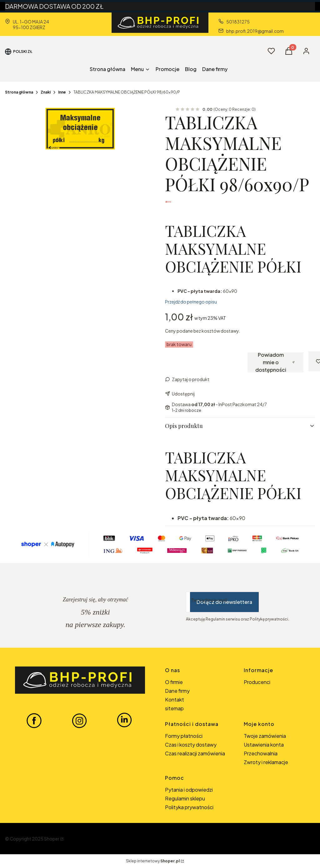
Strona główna (19, 92)
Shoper (52, 839)
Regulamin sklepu (185, 798)
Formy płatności (184, 736)
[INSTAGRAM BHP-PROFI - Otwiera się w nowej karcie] (79, 720)
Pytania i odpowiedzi (189, 790)
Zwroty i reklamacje (266, 762)
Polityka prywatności (189, 807)
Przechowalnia (261, 753)
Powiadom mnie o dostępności (275, 362)
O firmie (174, 682)
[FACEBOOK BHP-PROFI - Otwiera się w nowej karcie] (34, 720)
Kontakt (175, 700)
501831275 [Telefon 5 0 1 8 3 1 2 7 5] (238, 22)
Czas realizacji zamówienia (195, 753)
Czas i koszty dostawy (191, 745)
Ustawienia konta (264, 745)
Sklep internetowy (153, 861)
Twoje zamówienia (265, 736)
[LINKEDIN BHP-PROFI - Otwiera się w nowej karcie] (124, 720)
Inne (62, 92)
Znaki (46, 92)
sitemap (174, 708)
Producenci (257, 682)
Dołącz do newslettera (224, 602)
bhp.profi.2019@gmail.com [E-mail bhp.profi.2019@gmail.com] (255, 31)
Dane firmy (177, 691)
